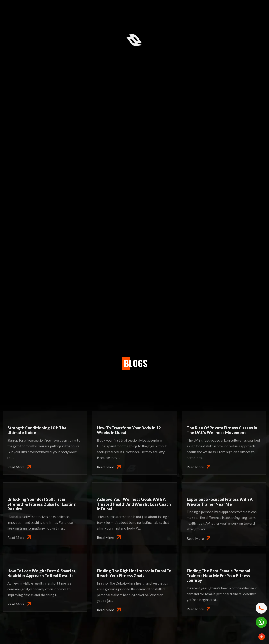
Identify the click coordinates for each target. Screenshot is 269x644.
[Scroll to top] (262, 637)
